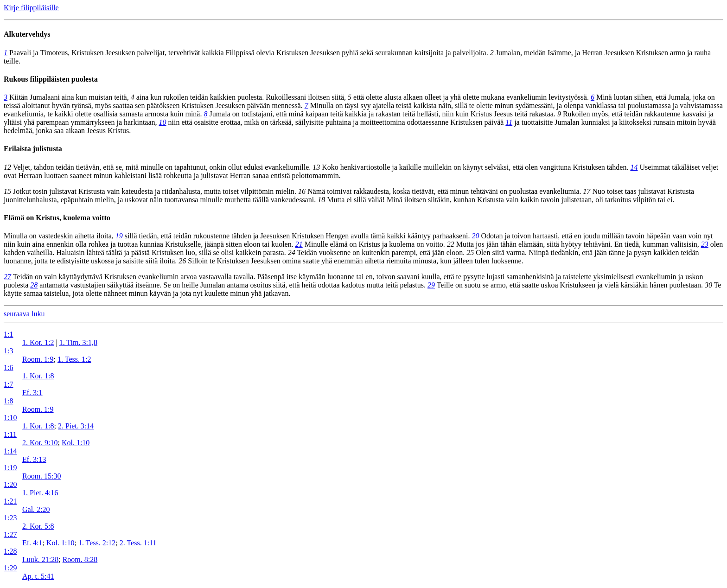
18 (321, 200)
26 (182, 261)
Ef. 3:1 (32, 393)
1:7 (8, 384)
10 (163, 122)
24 (292, 252)
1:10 (10, 418)
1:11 (10, 434)
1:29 (10, 568)
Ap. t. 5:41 (38, 576)
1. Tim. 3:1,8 (78, 342)
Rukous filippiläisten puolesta (51, 79)
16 (302, 191)
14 (634, 167)
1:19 (10, 468)
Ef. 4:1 (32, 543)
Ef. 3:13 (34, 459)
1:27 (10, 534)
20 (476, 236)
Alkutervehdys (27, 34)
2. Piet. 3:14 (76, 426)
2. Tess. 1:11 (138, 543)
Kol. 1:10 (76, 443)
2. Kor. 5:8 (38, 526)
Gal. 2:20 (36, 509)
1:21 (10, 501)
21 (299, 244)
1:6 (8, 367)
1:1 (8, 334)
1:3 (8, 351)
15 (7, 191)
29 (431, 285)
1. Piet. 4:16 (40, 493)
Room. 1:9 (38, 359)
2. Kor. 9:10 (40, 443)
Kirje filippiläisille (31, 8)
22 (451, 244)
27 (7, 277)
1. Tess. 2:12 (97, 543)
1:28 (10, 551)
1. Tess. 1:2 (74, 359)
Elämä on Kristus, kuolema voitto (57, 218)
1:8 (8, 401)
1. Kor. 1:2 (38, 342)
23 (705, 244)
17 (587, 191)
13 (316, 167)
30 (708, 285)
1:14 (10, 451)
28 (34, 285)
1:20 (10, 484)
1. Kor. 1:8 (38, 376)
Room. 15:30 (42, 476)
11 (509, 122)
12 (7, 167)
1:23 (10, 518)
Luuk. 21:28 (40, 559)
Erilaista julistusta (33, 149)
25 (470, 252)
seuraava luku (24, 314)
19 (119, 236)
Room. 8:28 (80, 559)
